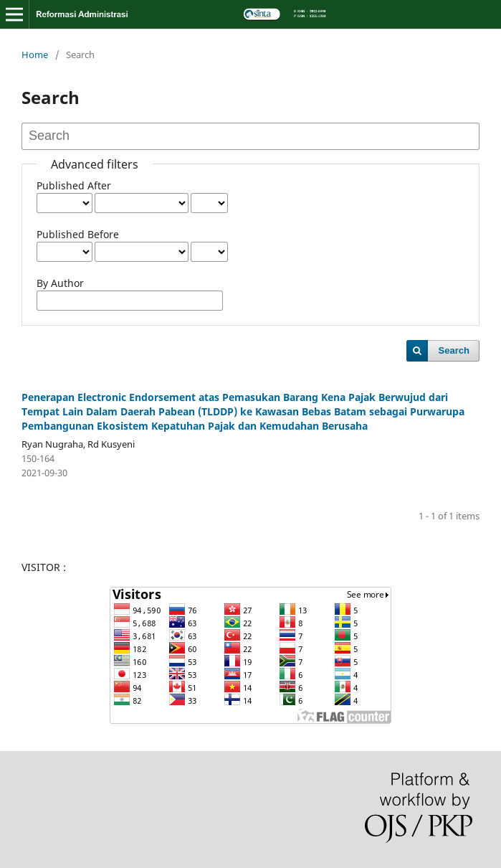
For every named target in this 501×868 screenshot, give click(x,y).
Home (35, 55)
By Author (60, 283)
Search (454, 350)
